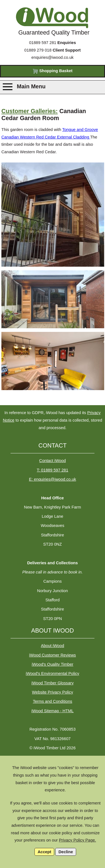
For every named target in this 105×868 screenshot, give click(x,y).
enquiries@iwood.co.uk (52, 57)
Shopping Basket (52, 71)
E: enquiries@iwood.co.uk (52, 479)
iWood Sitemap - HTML (52, 711)
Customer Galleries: (30, 111)
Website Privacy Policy (52, 692)
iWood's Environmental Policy (52, 674)
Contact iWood (52, 461)
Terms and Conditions (52, 701)
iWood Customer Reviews (52, 655)
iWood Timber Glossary (52, 683)
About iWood (52, 646)
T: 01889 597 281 (52, 470)
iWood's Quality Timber (52, 664)
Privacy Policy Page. (77, 840)
